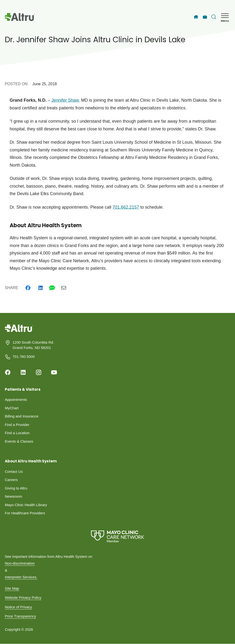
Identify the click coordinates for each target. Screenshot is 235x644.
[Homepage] (19, 332)
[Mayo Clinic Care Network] (117, 536)
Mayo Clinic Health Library (26, 505)
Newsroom (14, 496)
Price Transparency (20, 616)
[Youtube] (54, 372)
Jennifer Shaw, (66, 100)
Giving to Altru (16, 488)
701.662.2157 (126, 207)
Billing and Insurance (22, 416)
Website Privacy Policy (23, 598)
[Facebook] (28, 288)
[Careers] (205, 17)
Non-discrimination (20, 563)
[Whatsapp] (52, 288)
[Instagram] (39, 372)
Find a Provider (17, 425)
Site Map (12, 588)
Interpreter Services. (21, 577)
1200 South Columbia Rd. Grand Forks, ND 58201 (33, 345)
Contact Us (14, 471)
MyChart (12, 408)
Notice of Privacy (18, 607)
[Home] (196, 17)
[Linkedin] (41, 288)
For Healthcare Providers (25, 513)
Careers (11, 480)
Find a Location (17, 433)
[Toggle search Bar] (214, 17)
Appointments (16, 400)
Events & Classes (19, 441)
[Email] (64, 288)
